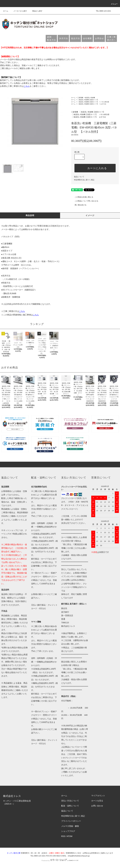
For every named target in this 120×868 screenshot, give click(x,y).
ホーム (6, 11)
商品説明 (30, 215)
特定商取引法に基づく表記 (84, 180)
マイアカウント (98, 796)
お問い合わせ (97, 806)
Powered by (60, 861)
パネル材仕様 (105, 102)
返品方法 (76, 38)
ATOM (70, 836)
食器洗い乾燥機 (90, 98)
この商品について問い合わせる (85, 201)
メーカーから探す (18, 11)
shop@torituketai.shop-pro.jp (79, 856)
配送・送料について (70, 806)
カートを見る (97, 801)
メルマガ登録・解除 (70, 826)
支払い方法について (70, 801)
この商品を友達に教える (82, 197)
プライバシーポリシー (71, 821)
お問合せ (99, 38)
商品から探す (36, 11)
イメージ (90, 215)
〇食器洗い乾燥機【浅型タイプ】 (88, 100)
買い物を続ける (79, 205)
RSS (63, 836)
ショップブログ (68, 831)
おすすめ (103, 104)
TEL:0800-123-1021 (103, 11)
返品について (79, 177)
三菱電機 (80, 98)
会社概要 (87, 38)
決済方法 (64, 38)
